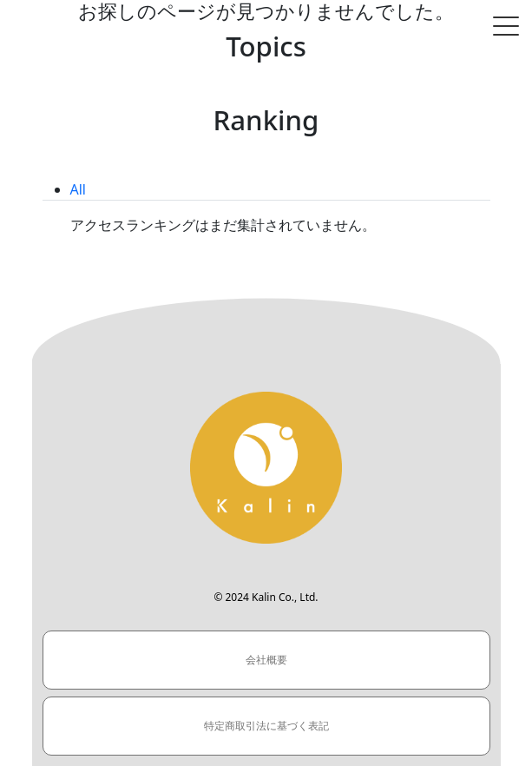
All (78, 189)
